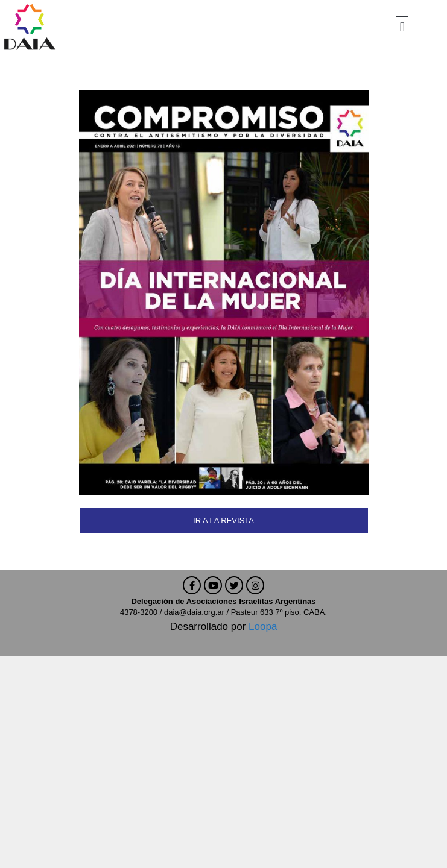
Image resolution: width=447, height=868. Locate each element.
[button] (402, 27)
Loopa (263, 627)
